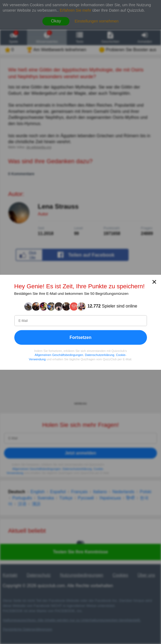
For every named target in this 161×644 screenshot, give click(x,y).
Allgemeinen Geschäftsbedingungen (59, 355)
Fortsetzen (81, 337)
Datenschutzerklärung (100, 355)
